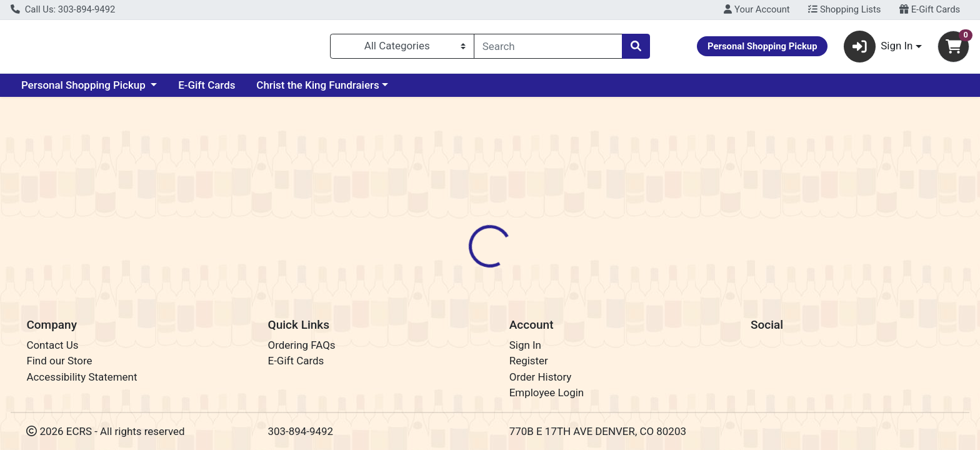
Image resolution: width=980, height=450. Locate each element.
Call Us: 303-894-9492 (63, 9)
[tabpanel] (694, 302)
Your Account (757, 9)
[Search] (548, 49)
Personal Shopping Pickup (85, 90)
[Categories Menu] (402, 49)
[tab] (443, 246)
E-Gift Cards (930, 9)
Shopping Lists (844, 9)
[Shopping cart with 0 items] (953, 49)
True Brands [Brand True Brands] (567, 296)
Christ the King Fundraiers (317, 90)
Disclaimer (502, 247)
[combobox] (548, 49)
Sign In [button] (878, 49)
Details (443, 247)
